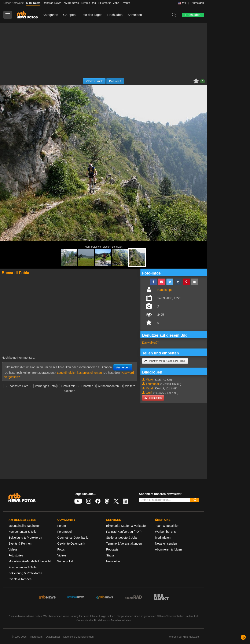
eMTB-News (71, 3)
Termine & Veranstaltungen (124, 544)
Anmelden (198, 3)
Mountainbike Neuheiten (24, 526)
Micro (149, 379)
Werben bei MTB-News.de (184, 637)
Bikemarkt (104, 3)
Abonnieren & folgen (168, 549)
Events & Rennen (20, 544)
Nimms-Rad (89, 3)
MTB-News (33, 3)
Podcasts (112, 549)
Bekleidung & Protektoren (25, 538)
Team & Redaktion (167, 526)
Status (110, 555)
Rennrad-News (52, 3)
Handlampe (165, 290)
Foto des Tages (91, 15)
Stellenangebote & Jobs (122, 538)
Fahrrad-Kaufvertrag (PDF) (124, 532)
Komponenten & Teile (23, 532)
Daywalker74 (151, 343)
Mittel (149, 388)
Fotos (61, 549)
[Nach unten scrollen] (243, 637)
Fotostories (16, 555)
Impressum (36, 637)
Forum (62, 526)
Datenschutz (53, 637)
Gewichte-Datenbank (71, 544)
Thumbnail (153, 384)
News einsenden (166, 544)
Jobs (116, 3)
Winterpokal (65, 561)
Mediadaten (163, 538)
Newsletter (113, 561)
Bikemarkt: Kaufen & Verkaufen (127, 526)
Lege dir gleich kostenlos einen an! (80, 373)
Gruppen (69, 15)
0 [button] (203, 81)
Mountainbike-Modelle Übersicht (30, 561)
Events (126, 3)
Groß (149, 393)
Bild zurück (94, 81)
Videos (13, 549)
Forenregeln (65, 532)
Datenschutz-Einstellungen (79, 637)
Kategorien (50, 15)
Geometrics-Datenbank (73, 538)
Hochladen (115, 15)
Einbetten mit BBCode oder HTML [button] (165, 361)
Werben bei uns (165, 532)
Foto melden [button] (153, 398)
